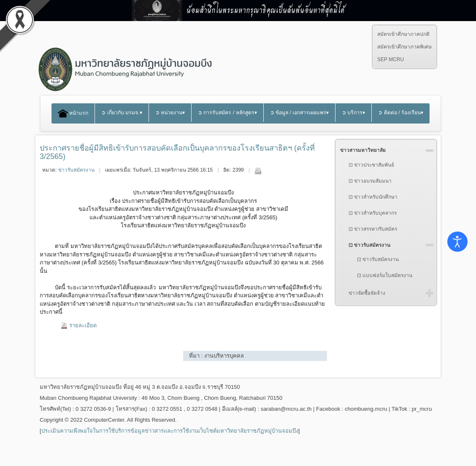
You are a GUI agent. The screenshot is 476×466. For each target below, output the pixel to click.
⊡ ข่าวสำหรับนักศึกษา (373, 197)
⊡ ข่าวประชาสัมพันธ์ (371, 165)
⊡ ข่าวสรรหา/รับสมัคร (373, 229)
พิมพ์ (258, 171)
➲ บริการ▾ (353, 113)
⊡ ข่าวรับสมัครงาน (369, 245)
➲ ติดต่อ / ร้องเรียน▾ (401, 113)
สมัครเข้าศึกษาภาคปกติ (403, 34)
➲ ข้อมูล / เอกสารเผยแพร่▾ (300, 113)
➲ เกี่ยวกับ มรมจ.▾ (122, 113)
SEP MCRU (391, 59)
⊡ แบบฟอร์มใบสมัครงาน (385, 275)
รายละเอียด (83, 325)
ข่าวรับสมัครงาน (76, 170)
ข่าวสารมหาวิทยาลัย (363, 150)
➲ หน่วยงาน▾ (170, 113)
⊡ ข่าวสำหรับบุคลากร (373, 213)
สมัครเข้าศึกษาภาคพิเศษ (404, 47)
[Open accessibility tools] (457, 242)
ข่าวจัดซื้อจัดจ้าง (367, 293)
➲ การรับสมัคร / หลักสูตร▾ (227, 113)
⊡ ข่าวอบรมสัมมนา (370, 181)
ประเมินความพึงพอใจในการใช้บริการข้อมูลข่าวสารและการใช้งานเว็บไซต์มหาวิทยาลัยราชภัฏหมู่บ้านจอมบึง (170, 431)
